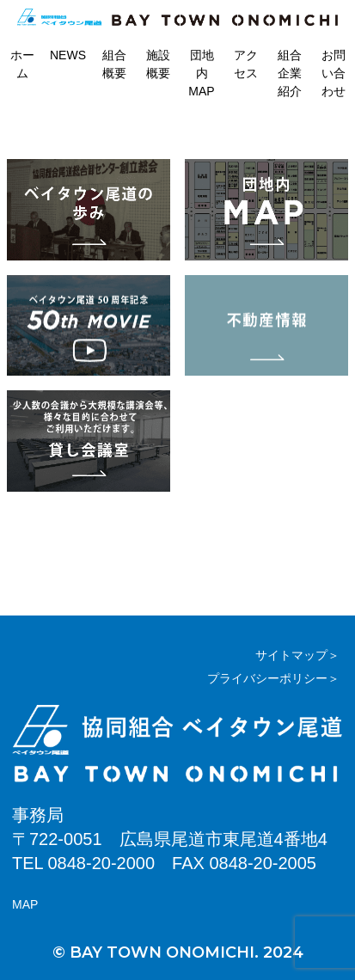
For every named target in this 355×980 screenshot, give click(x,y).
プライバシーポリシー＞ (273, 678)
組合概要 (114, 64)
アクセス (246, 64)
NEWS (68, 55)
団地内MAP (201, 73)
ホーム (22, 64)
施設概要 (158, 64)
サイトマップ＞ (297, 655)
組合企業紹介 (290, 73)
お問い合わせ (334, 73)
